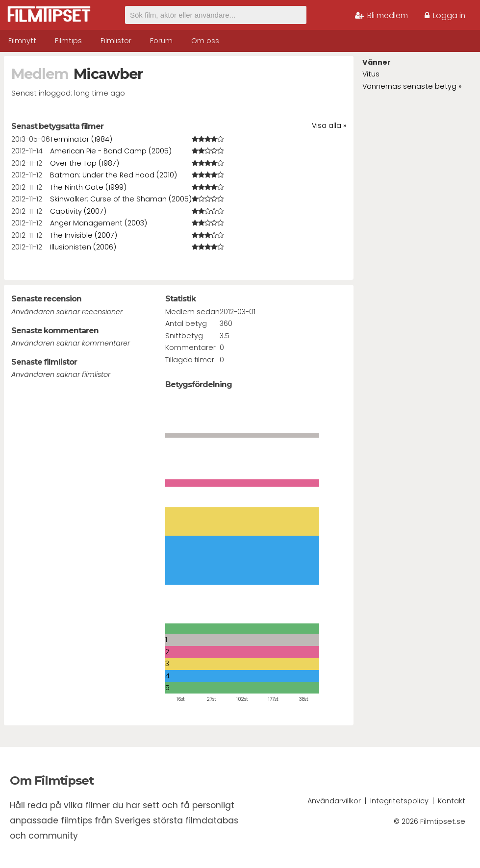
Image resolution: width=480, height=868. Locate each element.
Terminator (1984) (81, 139)
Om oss (205, 41)
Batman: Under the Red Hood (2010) (114, 175)
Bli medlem (381, 15)
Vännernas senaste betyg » (412, 86)
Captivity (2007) (78, 211)
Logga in (445, 15)
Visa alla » (329, 125)
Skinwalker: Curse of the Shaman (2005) (121, 199)
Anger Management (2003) (99, 223)
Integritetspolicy (399, 801)
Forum (161, 41)
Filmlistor (116, 41)
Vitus (371, 74)
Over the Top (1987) (85, 163)
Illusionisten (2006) (83, 247)
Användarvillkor (334, 801)
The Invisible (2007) (84, 235)
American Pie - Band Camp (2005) (111, 151)
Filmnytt (22, 41)
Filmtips (68, 41)
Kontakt (452, 801)
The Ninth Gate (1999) (88, 187)
